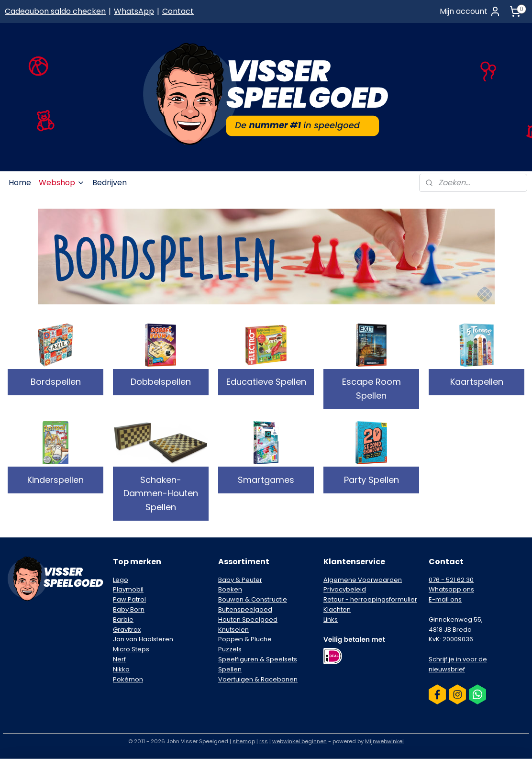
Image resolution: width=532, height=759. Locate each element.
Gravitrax (127, 630)
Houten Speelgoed (248, 619)
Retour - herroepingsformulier (370, 599)
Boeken (230, 589)
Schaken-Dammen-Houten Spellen (161, 494)
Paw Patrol (129, 599)
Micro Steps (131, 649)
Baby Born (129, 609)
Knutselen (233, 630)
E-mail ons (445, 599)
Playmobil (128, 589)
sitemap (244, 741)
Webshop (62, 183)
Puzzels (230, 649)
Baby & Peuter (240, 580)
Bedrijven (110, 183)
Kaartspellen (477, 382)
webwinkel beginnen (299, 741)
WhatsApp (134, 11)
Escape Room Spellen (371, 389)
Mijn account (470, 11)
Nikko (121, 669)
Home (20, 183)
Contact (178, 11)
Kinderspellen (55, 480)
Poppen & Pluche (245, 639)
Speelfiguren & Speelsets (258, 659)
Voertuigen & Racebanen (258, 679)
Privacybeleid (345, 589)
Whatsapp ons (451, 589)
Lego (121, 580)
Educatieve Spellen (266, 382)
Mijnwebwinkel (384, 741)
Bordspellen (56, 382)
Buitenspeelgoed (245, 609)
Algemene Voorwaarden (363, 580)
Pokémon (128, 679)
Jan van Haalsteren (143, 639)
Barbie (123, 619)
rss (264, 741)
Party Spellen (371, 480)
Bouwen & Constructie (253, 599)
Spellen (230, 669)
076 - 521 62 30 (451, 580)
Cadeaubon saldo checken (55, 11)
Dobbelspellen (161, 382)
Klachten (337, 609)
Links (331, 619)
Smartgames (266, 480)
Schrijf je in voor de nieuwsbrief (458, 664)
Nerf (119, 659)
